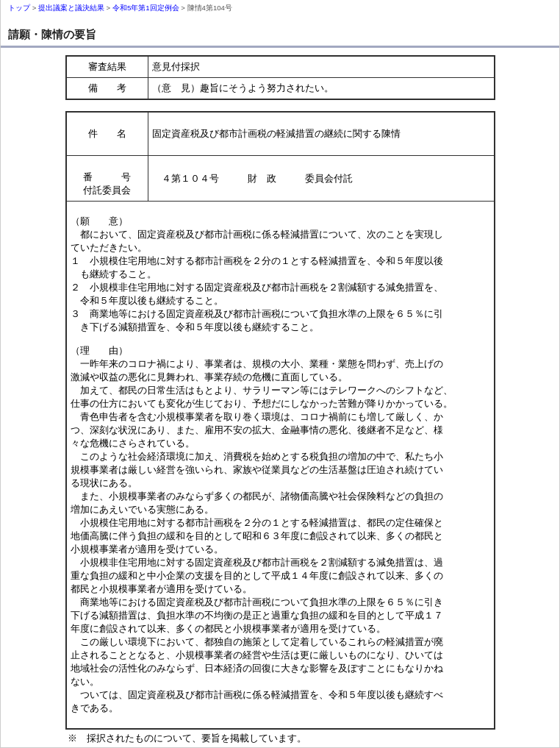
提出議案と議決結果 (71, 8)
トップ (19, 8)
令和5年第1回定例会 (146, 8)
